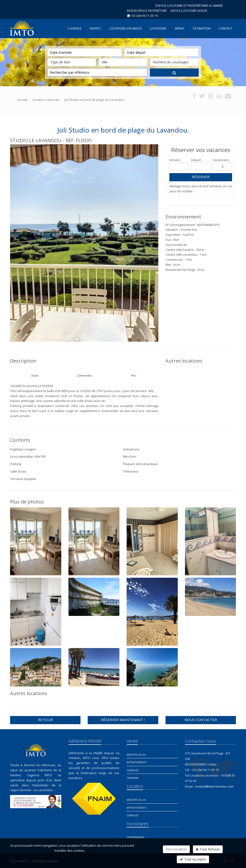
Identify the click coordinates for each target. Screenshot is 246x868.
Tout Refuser (208, 849)
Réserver (201, 177)
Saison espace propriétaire (147, 11)
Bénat (180, 28)
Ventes (95, 28)
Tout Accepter (193, 859)
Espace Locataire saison (189, 11)
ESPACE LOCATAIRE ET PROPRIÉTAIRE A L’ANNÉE (189, 6)
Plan (133, 376)
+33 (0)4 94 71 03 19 (144, 16)
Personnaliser (176, 849)
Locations (158, 28)
